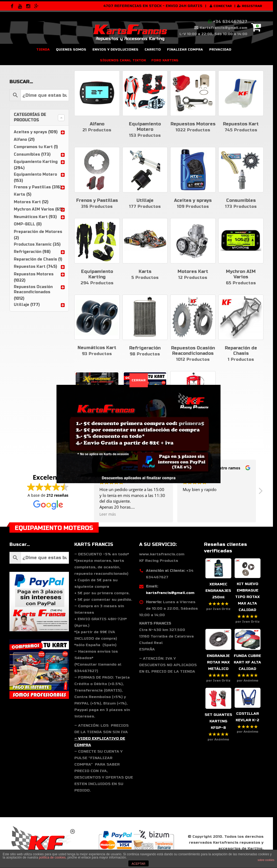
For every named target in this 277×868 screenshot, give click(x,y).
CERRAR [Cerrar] (139, 380)
